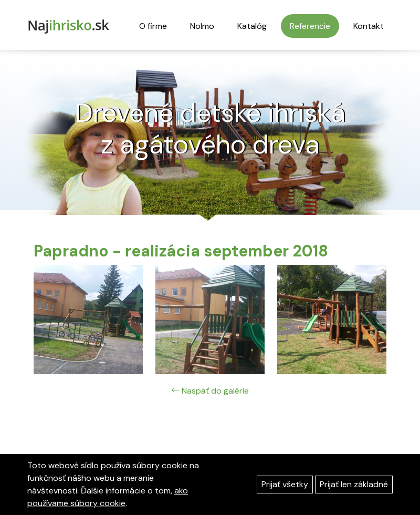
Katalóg (252, 26)
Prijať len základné (354, 484)
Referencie (310, 26)
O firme (153, 26)
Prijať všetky (285, 484)
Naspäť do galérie (210, 391)
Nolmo (202, 26)
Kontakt (369, 26)
